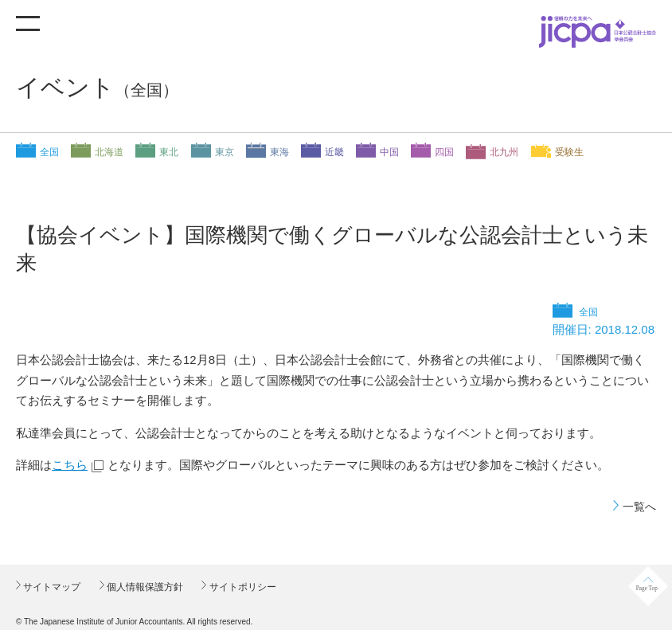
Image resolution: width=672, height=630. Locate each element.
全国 (49, 152)
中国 (389, 152)
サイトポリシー (241, 587)
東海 (279, 152)
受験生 (569, 152)
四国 (444, 152)
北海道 (109, 152)
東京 (225, 152)
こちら (70, 465)
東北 (169, 152)
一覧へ (639, 507)
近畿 (334, 152)
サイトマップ (51, 587)
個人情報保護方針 (144, 587)
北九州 (504, 152)
